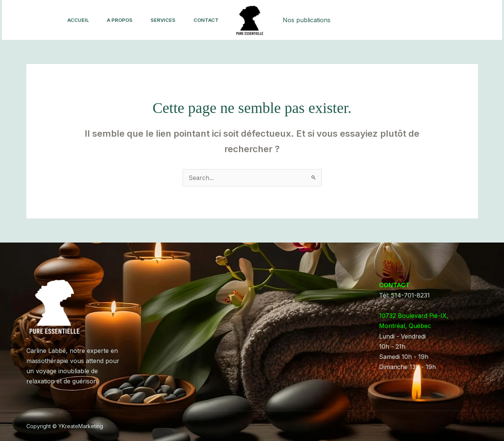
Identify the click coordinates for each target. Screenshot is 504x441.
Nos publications (307, 20)
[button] (456, 20)
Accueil (78, 20)
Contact (206, 20)
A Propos (120, 20)
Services (163, 20)
